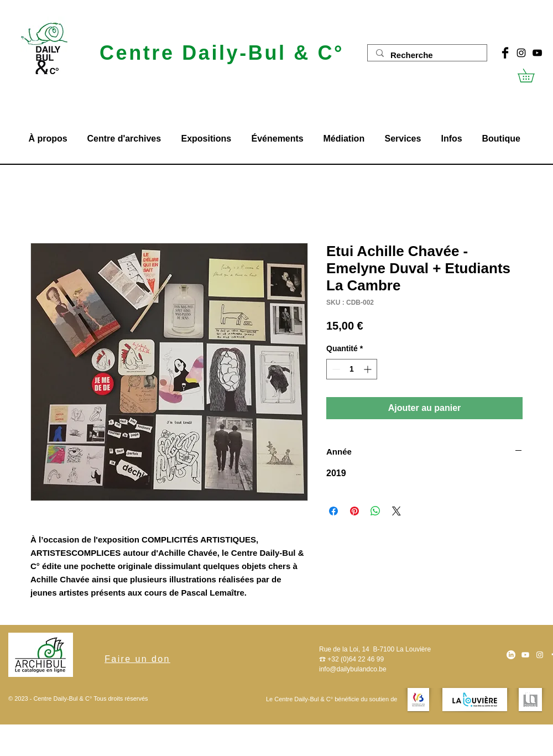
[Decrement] (335, 369)
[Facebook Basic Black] (505, 53)
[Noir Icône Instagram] (521, 53)
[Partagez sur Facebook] (333, 511)
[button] (533, 75)
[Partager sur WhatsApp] (375, 511)
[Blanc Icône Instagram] (540, 655)
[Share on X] (397, 511)
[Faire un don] (137, 659)
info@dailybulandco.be (353, 669)
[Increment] (369, 369)
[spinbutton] (352, 369)
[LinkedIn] (511, 655)
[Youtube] (525, 655)
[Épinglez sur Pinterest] (354, 511)
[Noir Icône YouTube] (537, 53)
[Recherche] (427, 55)
